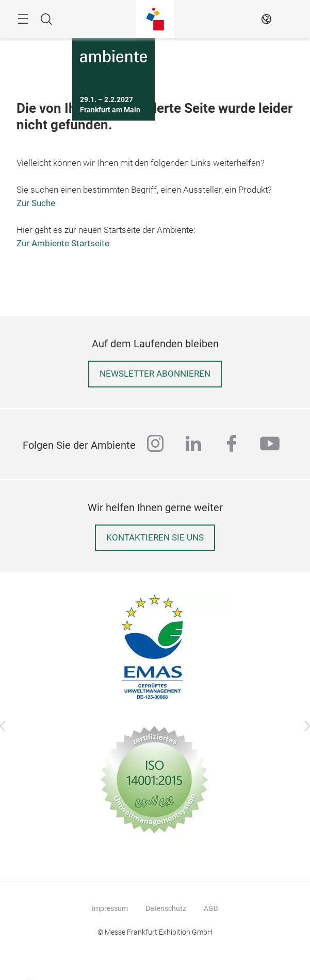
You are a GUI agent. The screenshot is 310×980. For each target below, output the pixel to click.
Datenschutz (166, 908)
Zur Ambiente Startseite (63, 243)
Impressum (110, 908)
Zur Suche (36, 203)
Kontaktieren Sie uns (155, 538)
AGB (211, 908)
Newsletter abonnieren (155, 374)
